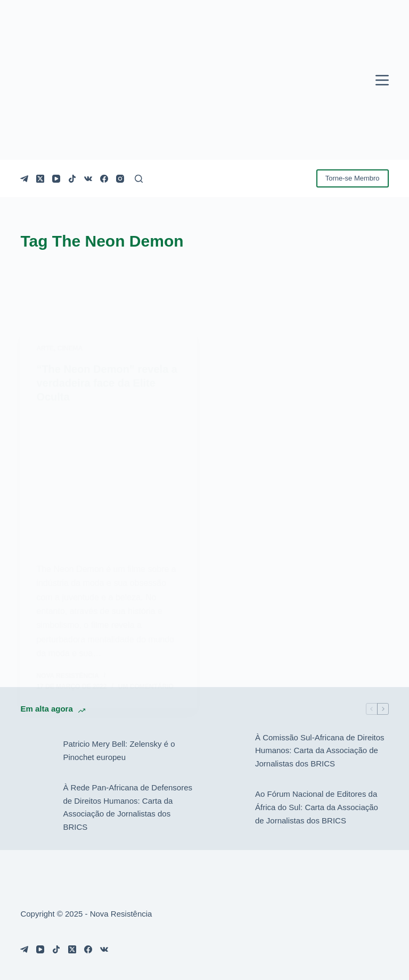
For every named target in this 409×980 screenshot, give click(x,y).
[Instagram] (120, 179)
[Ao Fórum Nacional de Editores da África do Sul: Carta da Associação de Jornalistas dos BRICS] (228, 807)
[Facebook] (104, 179)
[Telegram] (24, 179)
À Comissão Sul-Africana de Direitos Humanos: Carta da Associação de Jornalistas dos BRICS (320, 751)
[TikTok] (72, 179)
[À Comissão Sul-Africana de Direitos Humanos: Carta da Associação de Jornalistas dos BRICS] (228, 751)
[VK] (88, 179)
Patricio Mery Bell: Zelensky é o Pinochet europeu (119, 750)
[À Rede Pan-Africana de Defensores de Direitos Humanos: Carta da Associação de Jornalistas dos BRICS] (36, 807)
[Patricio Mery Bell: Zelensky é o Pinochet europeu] (36, 751)
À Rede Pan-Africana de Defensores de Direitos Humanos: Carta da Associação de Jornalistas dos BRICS (128, 807)
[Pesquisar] (139, 179)
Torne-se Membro (353, 178)
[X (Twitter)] (40, 179)
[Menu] (382, 80)
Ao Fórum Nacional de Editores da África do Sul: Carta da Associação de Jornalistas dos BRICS (317, 807)
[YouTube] (56, 179)
